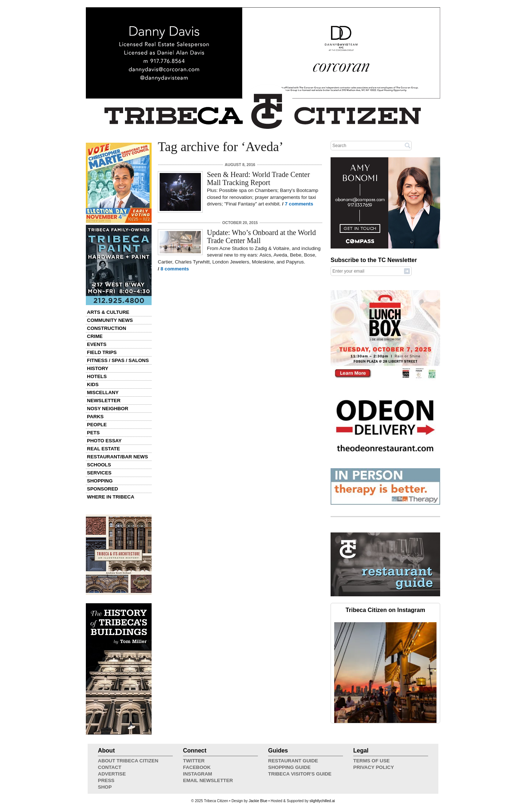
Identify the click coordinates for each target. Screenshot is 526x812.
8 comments (175, 269)
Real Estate (103, 449)
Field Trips (102, 352)
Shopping (100, 481)
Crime (95, 336)
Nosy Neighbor (108, 409)
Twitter (194, 761)
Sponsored (102, 489)
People (97, 425)
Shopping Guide (289, 767)
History (98, 368)
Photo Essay (104, 441)
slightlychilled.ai (322, 801)
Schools (99, 465)
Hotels (97, 376)
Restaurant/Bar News (117, 457)
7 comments (299, 204)
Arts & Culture (108, 312)
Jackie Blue (258, 801)
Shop (105, 787)
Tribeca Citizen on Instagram (385, 610)
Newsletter (104, 401)
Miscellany (103, 392)
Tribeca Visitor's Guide (300, 774)
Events (97, 344)
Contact (110, 767)
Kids (93, 384)
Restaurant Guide (293, 761)
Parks (95, 417)
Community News (110, 320)
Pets (93, 433)
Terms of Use (371, 761)
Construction (106, 328)
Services (99, 473)
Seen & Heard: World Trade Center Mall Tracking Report (259, 178)
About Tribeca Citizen (128, 761)
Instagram (198, 774)
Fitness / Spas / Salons (118, 360)
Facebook (197, 767)
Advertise (112, 774)
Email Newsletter (208, 780)
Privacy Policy (373, 767)
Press (106, 780)
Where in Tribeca (111, 497)
